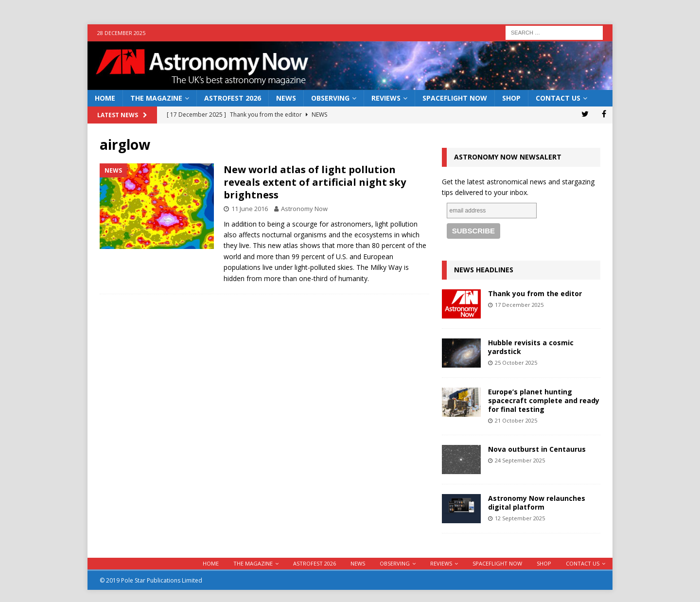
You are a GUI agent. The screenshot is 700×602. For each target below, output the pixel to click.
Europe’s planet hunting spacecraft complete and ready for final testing (544, 400)
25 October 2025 (516, 363)
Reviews (386, 98)
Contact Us (558, 98)
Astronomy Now (304, 209)
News (286, 98)
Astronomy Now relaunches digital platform (537, 503)
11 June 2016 (250, 209)
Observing (330, 98)
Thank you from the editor (535, 293)
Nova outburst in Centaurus (537, 449)
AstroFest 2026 (233, 98)
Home (105, 98)
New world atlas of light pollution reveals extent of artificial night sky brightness (315, 182)
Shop (511, 98)
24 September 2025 (520, 460)
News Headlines (484, 270)
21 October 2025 (516, 420)
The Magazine (156, 98)
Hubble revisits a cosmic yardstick (531, 347)
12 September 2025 (520, 518)
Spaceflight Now (455, 98)
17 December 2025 (519, 305)
